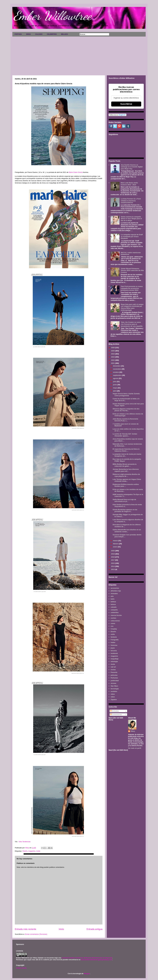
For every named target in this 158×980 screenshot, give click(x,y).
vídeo (113, 697)
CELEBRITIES (52, 34)
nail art (113, 667)
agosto (116, 378)
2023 (113, 357)
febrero (116, 544)
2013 (113, 569)
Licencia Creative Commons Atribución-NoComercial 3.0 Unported (87, 958)
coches (113, 618)
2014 (113, 566)
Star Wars (114, 686)
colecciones (115, 621)
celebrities (115, 612)
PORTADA (18, 34)
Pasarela (114, 672)
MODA (28, 34)
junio (115, 385)
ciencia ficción (116, 615)
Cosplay (114, 629)
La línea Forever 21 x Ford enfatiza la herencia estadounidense (131, 201)
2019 (113, 554)
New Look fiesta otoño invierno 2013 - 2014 (129, 184)
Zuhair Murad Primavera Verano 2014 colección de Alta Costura (132, 270)
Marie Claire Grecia (76, 172)
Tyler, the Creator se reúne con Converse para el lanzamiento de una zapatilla (132, 324)
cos (112, 626)
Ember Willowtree (53, 16)
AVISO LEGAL (21, 968)
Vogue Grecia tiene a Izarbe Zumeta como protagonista (126, 395)
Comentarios (116, 715)
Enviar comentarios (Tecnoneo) (36, 934)
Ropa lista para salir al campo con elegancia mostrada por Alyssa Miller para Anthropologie (132, 307)
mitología (114, 661)
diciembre (117, 366)
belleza (113, 602)
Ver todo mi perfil (135, 748)
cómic (113, 623)
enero (115, 547)
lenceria (114, 651)
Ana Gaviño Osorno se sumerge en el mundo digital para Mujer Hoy (132, 167)
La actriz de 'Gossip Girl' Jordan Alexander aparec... (125, 435)
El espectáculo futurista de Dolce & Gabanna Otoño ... (126, 450)
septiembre (118, 375)
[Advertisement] (79, 55)
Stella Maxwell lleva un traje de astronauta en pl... (124, 500)
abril (115, 391)
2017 (113, 560)
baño (113, 599)
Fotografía (115, 640)
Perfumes (114, 678)
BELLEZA (64, 34)
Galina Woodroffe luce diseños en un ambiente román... (127, 531)
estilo (113, 634)
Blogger (87, 974)
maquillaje (115, 659)
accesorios (115, 588)
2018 (113, 557)
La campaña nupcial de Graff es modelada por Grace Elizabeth (132, 236)
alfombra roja (116, 591)
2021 (113, 363)
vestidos (114, 691)
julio (115, 382)
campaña (114, 610)
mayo (115, 388)
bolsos (113, 604)
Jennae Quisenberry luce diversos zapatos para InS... (126, 470)
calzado (114, 607)
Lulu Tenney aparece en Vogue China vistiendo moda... (127, 480)
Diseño (25, 851)
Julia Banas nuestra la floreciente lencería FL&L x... (125, 420)
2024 (113, 354)
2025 (113, 351)
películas (114, 675)
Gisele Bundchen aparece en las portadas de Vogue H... (125, 511)
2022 (113, 360)
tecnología (115, 689)
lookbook (114, 653)
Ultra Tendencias (26, 842)
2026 (113, 348)
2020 (113, 551)
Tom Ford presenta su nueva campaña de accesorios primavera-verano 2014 (132, 288)
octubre (116, 372)
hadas (113, 642)
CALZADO (39, 34)
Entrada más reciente (25, 929)
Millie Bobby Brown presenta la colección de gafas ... (124, 465)
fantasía (114, 637)
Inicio (61, 929)
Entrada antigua (95, 929)
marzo (116, 541)
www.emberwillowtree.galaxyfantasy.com (97, 960)
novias (113, 670)
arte (112, 596)
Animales (114, 594)
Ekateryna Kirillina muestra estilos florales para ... (126, 485)
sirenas (113, 683)
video (113, 694)
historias (114, 645)
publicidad (115, 681)
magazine (32, 851)
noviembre (117, 369)
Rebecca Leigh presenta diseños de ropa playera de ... (126, 475)
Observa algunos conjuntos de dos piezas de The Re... (126, 410)
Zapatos (114, 700)
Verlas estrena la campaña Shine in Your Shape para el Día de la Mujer (131, 219)
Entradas (114, 711)
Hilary (133, 731)
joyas (113, 648)
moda (38, 851)
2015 (113, 563)
